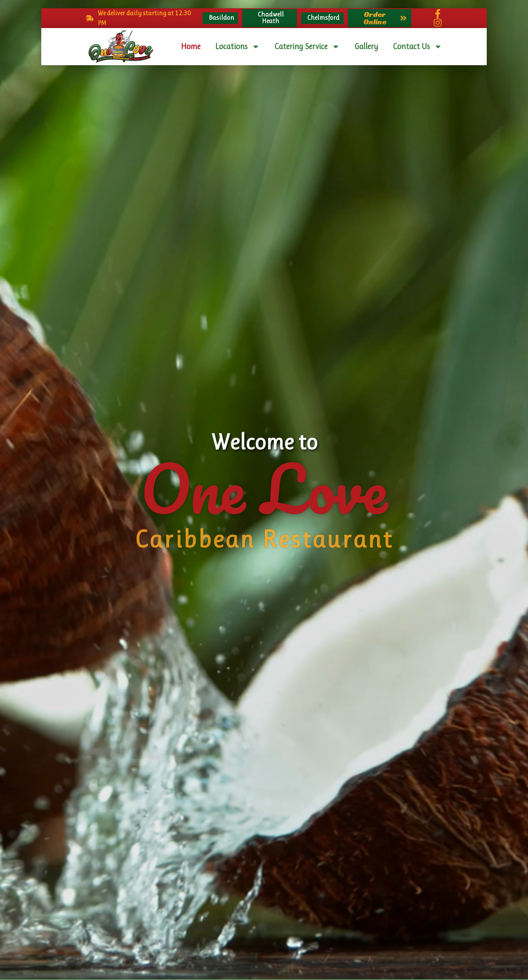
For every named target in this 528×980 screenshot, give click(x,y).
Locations (237, 47)
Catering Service (307, 47)
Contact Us (417, 47)
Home (191, 46)
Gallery (366, 46)
